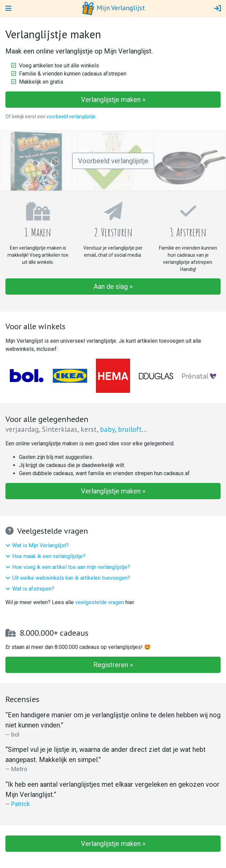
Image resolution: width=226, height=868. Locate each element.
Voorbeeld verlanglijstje (113, 161)
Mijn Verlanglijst (113, 8)
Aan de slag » (113, 287)
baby (107, 429)
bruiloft (130, 429)
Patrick (20, 804)
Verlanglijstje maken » (113, 100)
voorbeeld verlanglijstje (71, 117)
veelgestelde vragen (100, 602)
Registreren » (113, 665)
